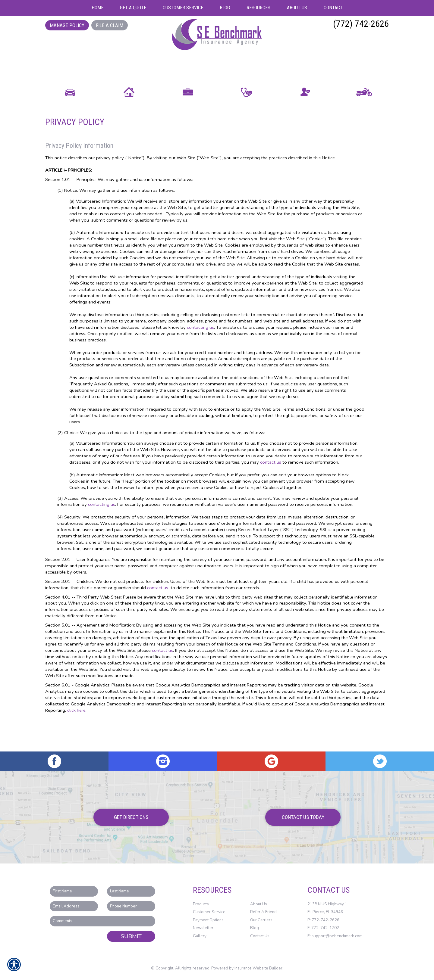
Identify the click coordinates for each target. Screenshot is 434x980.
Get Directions (131, 817)
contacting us (200, 358)
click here (76, 741)
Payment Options (208, 920)
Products (201, 904)
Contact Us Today (303, 817)
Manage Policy (67, 25)
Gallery (200, 936)
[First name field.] (74, 891)
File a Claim (110, 25)
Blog (255, 928)
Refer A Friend (263, 912)
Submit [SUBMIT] (131, 936)
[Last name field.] (131, 891)
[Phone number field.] (131, 906)
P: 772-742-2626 (323, 920)
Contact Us (260, 936)
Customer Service (209, 912)
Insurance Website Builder (258, 969)
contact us (271, 493)
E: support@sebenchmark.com (335, 936)
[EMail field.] (74, 906)
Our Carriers (261, 920)
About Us (259, 904)
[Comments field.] (102, 921)
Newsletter (203, 928)
